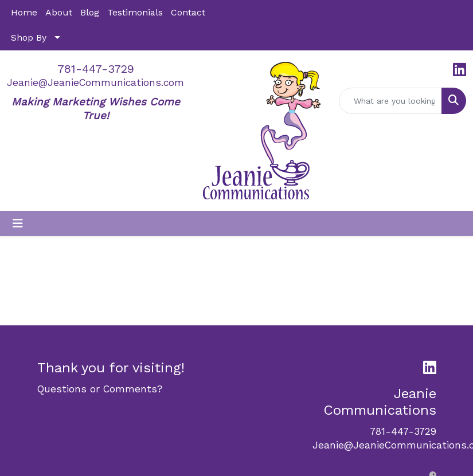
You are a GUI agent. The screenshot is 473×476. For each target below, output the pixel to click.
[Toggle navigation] (18, 223)
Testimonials (135, 12)
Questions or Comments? (100, 389)
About (59, 12)
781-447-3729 (96, 69)
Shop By (29, 38)
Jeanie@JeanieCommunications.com (95, 82)
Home (24, 12)
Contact (188, 12)
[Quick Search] (390, 101)
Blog (90, 12)
